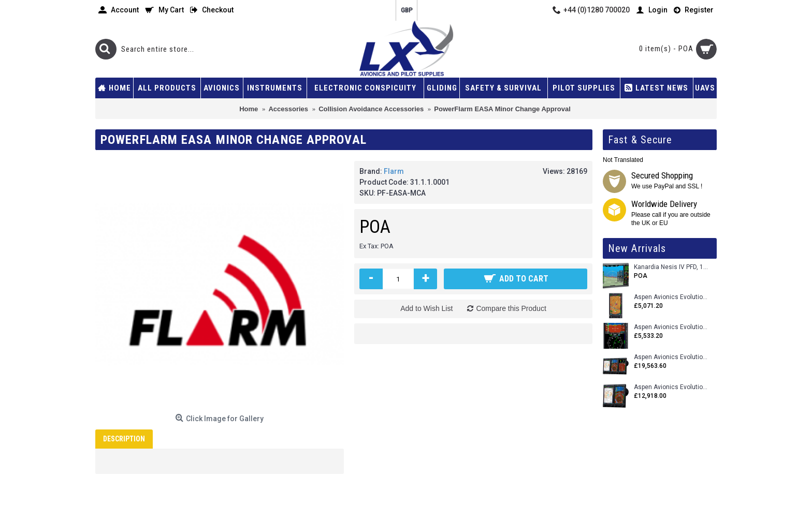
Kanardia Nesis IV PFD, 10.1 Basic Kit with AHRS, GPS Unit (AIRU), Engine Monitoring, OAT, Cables (671, 267)
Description (124, 439)
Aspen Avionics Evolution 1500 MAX (671, 387)
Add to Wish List (426, 308)
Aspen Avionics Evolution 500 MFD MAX (671, 297)
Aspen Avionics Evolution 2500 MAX (671, 357)
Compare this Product (511, 308)
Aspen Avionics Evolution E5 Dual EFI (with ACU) (671, 327)
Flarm (394, 171)
